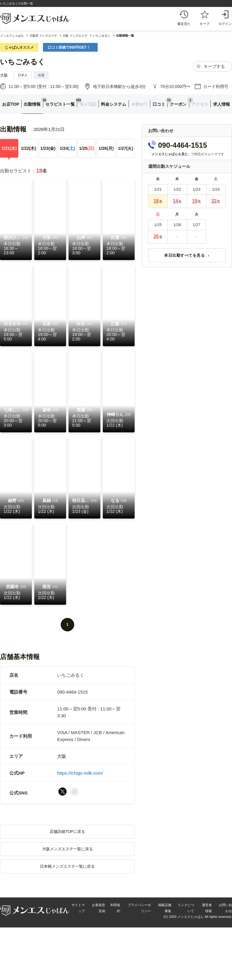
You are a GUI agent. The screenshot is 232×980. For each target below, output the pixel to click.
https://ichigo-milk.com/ (80, 773)
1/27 (125, 148)
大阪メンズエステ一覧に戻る (67, 849)
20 (156, 236)
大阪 (4, 75)
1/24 (67, 148)
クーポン (178, 104)
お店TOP (11, 104)
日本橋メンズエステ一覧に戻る (67, 866)
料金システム (114, 104)
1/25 (87, 148)
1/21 (9, 148)
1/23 (48, 148)
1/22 (29, 148)
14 (176, 201)
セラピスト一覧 (60, 104)
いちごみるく (23, 62)
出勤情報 (32, 104)
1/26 (106, 148)
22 (214, 201)
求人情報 (221, 104)
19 (195, 201)
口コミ (159, 104)
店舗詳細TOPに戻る (67, 832)
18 (156, 201)
